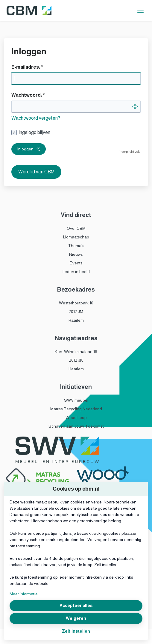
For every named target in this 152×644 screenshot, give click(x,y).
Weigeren (76, 618)
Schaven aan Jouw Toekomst (76, 426)
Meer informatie (24, 594)
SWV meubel (76, 400)
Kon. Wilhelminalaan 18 (76, 352)
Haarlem (76, 320)
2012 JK (76, 360)
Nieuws (76, 254)
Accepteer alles (76, 606)
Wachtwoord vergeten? (36, 118)
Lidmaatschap (76, 237)
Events (76, 263)
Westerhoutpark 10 (76, 303)
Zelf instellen (76, 631)
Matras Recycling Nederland (76, 409)
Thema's (76, 246)
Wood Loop (76, 417)
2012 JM (76, 312)
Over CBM (76, 228)
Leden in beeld (76, 272)
